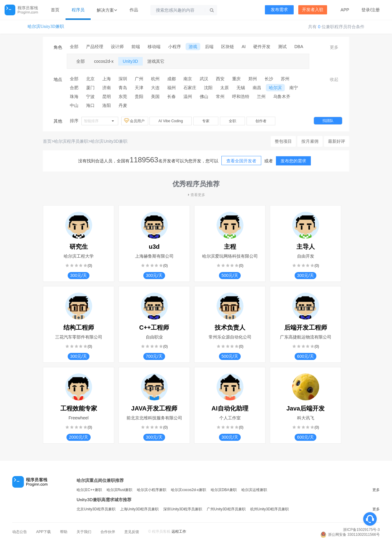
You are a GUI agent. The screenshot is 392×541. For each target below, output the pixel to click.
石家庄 (190, 88)
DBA (299, 47)
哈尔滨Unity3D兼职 (46, 26)
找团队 (328, 121)
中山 (74, 105)
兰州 (261, 96)
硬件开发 (262, 47)
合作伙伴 (108, 532)
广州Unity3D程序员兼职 (226, 509)
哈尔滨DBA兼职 (224, 490)
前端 (136, 47)
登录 (366, 10)
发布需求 (279, 10)
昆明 (107, 96)
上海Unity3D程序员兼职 (139, 509)
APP (345, 10)
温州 (188, 96)
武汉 (204, 79)
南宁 (294, 88)
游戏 (193, 47)
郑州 (253, 79)
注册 (375, 10)
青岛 (123, 88)
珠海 (74, 96)
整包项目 (283, 141)
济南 (107, 88)
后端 (209, 47)
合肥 (74, 88)
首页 (55, 10)
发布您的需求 (293, 161)
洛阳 (107, 105)
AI (244, 47)
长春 (171, 96)
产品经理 (95, 47)
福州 (171, 88)
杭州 (155, 79)
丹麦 (123, 105)
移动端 (154, 47)
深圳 (123, 79)
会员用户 (135, 121)
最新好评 (337, 141)
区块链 (228, 47)
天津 (139, 88)
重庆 (236, 79)
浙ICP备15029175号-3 (361, 530)
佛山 (204, 96)
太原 (224, 88)
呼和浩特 (241, 96)
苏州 (285, 79)
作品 (134, 10)
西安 (220, 79)
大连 (155, 88)
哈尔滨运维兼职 (254, 490)
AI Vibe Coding (171, 121)
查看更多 (196, 195)
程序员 (78, 10)
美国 (155, 96)
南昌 (257, 88)
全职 (232, 121)
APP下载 (43, 532)
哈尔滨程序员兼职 (71, 141)
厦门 (90, 88)
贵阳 (139, 96)
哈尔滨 (275, 88)
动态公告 (20, 532)
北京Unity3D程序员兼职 (96, 509)
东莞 (123, 96)
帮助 (64, 532)
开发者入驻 (313, 10)
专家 (206, 121)
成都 (171, 79)
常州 (220, 96)
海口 (90, 105)
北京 (90, 79)
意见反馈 (132, 532)
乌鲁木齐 (282, 96)
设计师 (117, 47)
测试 (282, 47)
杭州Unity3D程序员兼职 (270, 509)
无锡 (241, 88)
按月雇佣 (310, 141)
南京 (188, 79)
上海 (107, 79)
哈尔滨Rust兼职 (120, 490)
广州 (139, 79)
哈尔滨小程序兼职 (152, 490)
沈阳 (208, 88)
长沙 (269, 79)
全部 (74, 47)
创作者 (261, 121)
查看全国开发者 (241, 161)
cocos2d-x (104, 61)
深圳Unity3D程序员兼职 (183, 509)
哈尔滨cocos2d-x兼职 (188, 490)
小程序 (175, 47)
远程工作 (179, 532)
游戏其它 (156, 61)
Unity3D (130, 61)
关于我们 (84, 532)
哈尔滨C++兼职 (89, 490)
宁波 (90, 96)
